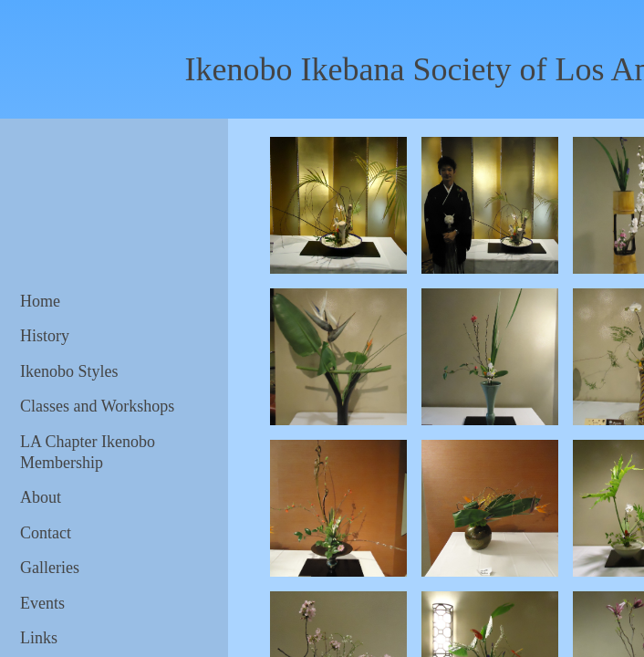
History (45, 336)
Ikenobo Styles (69, 371)
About (41, 497)
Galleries (50, 568)
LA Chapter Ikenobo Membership (88, 452)
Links (39, 638)
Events (42, 603)
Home (40, 301)
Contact (46, 533)
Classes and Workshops (97, 406)
